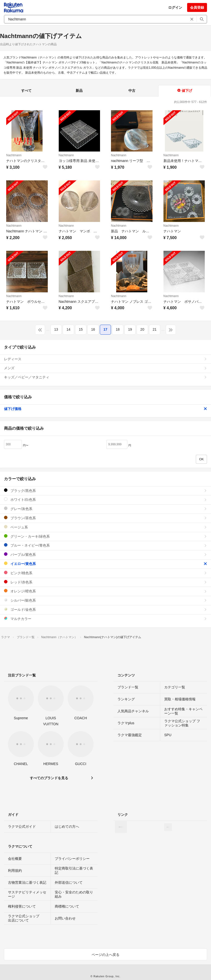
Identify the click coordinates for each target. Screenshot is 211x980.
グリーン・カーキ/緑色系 (105, 536)
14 (68, 329)
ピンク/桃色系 (105, 573)
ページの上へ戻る (105, 955)
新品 (79, 91)
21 (155, 329)
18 (118, 329)
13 (56, 329)
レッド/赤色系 (105, 582)
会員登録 (197, 7)
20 (142, 329)
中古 (132, 91)
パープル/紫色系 (105, 554)
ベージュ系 (105, 527)
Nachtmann (14, 155)
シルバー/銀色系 (105, 600)
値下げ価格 (105, 409)
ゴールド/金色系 (105, 609)
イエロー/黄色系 (105, 564)
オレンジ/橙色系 (105, 591)
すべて (26, 91)
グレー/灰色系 (105, 509)
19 (130, 329)
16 (93, 329)
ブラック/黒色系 (105, 490)
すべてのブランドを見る (49, 778)
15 (81, 329)
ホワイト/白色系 (105, 499)
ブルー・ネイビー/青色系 (105, 545)
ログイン (175, 7)
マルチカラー (105, 619)
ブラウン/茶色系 (105, 518)
